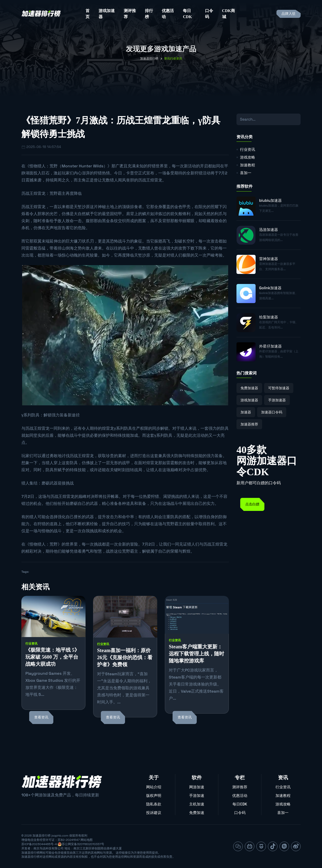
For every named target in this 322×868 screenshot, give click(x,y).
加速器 (246, 412)
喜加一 (246, 173)
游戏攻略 (248, 157)
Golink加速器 (270, 288)
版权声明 (154, 795)
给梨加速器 (269, 317)
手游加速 (197, 795)
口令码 (209, 14)
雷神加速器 (269, 259)
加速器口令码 (272, 412)
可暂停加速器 (279, 388)
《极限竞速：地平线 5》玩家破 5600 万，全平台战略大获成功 (52, 657)
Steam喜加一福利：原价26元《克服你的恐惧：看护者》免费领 (125, 657)
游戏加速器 (107, 14)
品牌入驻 (289, 14)
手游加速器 (277, 400)
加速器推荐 (249, 424)
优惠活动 (168, 14)
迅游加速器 (269, 230)
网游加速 (197, 787)
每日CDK (187, 14)
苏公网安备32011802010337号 (83, 844)
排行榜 (149, 14)
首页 (88, 14)
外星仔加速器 (270, 346)
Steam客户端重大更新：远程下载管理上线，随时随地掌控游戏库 (196, 654)
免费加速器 (249, 388)
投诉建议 (154, 813)
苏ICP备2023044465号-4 (39, 844)
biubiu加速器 (270, 200)
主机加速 (197, 804)
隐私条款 (154, 804)
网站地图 (87, 840)
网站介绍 (154, 787)
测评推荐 (130, 14)
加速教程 (248, 165)
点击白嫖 (252, 504)
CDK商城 (229, 14)
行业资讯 (31, 644)
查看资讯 (41, 717)
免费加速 (197, 813)
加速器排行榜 (149, 59)
